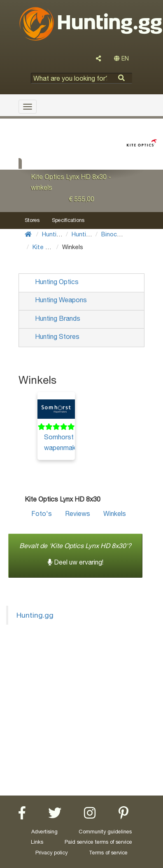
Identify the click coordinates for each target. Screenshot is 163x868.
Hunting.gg (35, 615)
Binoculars (116, 234)
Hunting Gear (60, 234)
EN (121, 58)
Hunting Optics (93, 234)
